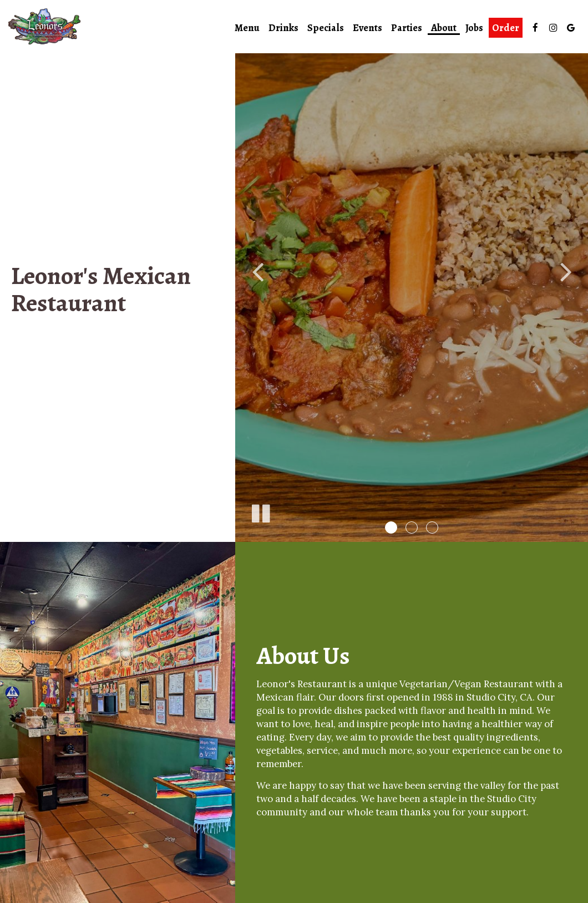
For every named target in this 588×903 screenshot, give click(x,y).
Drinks (283, 28)
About (444, 28)
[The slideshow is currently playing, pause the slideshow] (260, 511)
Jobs (474, 28)
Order (506, 28)
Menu (247, 28)
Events (367, 28)
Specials (326, 28)
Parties (407, 28)
